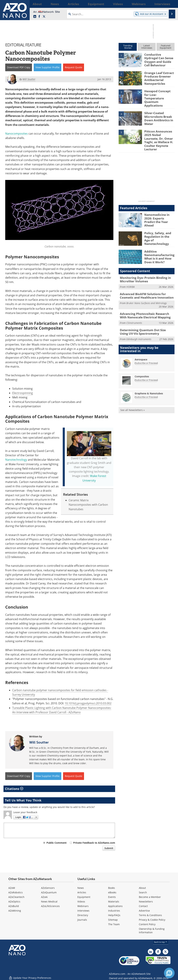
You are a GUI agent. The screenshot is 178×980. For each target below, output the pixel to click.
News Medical (49, 901)
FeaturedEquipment (166, 47)
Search (143, 892)
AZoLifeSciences (50, 906)
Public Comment (57, 843)
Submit (109, 848)
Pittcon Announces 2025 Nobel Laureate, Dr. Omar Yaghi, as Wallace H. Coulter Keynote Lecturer (158, 133)
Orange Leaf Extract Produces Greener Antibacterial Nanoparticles (157, 77)
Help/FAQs (114, 915)
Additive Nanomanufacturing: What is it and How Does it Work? (158, 245)
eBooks (112, 892)
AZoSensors (48, 888)
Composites (142, 362)
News (81, 888)
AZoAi (44, 897)
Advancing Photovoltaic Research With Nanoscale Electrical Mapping (145, 303)
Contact (143, 906)
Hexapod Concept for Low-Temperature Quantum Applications (159, 94)
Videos (81, 901)
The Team (114, 924)
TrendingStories (128, 47)
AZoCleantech (16, 897)
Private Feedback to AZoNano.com (94, 843)
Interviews (83, 911)
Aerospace (141, 345)
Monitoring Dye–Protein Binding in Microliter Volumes (143, 268)
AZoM (12, 888)
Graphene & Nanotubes (149, 379)
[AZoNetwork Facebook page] (39, 17)
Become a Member (150, 897)
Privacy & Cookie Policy (152, 920)
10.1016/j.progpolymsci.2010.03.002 (88, 703)
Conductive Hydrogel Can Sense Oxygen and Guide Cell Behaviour (159, 58)
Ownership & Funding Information (152, 931)
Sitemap (113, 920)
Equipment (84, 897)
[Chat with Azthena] (169, 973)
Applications (115, 906)
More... (171, 4)
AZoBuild (14, 906)
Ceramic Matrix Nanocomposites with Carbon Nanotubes (88, 505)
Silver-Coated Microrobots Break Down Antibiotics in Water (157, 113)
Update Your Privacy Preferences (30, 976)
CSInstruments (134, 310)
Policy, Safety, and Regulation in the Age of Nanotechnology (158, 226)
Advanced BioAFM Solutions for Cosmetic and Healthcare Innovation (147, 284)
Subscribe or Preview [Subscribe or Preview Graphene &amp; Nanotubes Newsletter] (146, 383)
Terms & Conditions (150, 915)
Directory (83, 915)
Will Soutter (39, 742)
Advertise (144, 911)
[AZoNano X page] (44, 17)
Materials (114, 901)
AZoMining (15, 911)
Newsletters (146, 901)
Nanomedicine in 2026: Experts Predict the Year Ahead (158, 208)
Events (112, 897)
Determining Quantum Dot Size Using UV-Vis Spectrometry (147, 318)
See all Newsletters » (132, 396)
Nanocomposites (17, 134)
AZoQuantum (49, 892)
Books (112, 888)
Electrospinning (23, 393)
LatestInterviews (147, 47)
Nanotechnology (16, 460)
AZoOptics (14, 901)
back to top (161, 942)
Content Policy (147, 924)
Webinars (83, 906)
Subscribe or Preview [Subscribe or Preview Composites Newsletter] (146, 366)
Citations (14, 789)
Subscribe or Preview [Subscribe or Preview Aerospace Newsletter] (146, 349)
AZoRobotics (16, 892)
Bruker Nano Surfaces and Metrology (146, 291)
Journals (82, 920)
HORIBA (130, 275)
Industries (114, 911)
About (142, 888)
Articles (82, 892)
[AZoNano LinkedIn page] (35, 17)
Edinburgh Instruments (139, 325)
